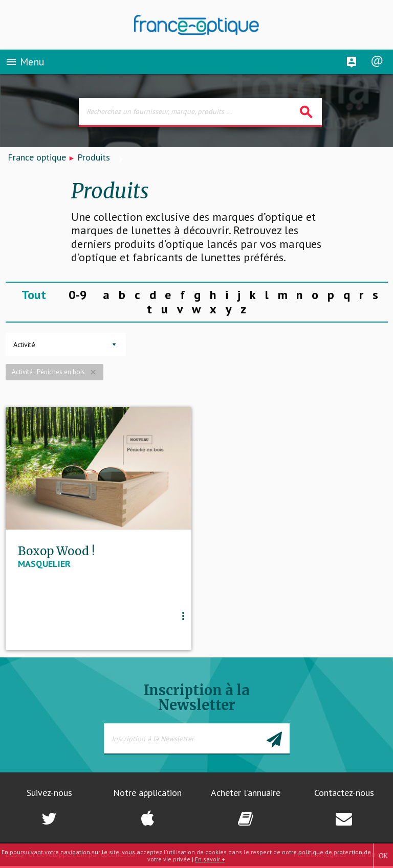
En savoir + (210, 859)
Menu (25, 63)
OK (383, 856)
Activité (24, 345)
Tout (34, 295)
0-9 (78, 295)
